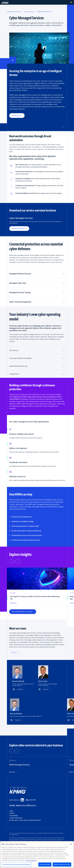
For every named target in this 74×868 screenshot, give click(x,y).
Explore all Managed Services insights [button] (22, 612)
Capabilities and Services (14, 12)
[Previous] (12, 561)
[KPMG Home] (5, 2)
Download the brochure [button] (19, 228)
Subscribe (31, 800)
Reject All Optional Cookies (62, 864)
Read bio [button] (20, 689)
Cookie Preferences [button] (16, 818)
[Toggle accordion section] (63, 350)
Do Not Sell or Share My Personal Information (25, 820)
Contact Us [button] (14, 652)
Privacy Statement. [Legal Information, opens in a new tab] (31, 861)
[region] (37, 855)
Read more (12, 772)
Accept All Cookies (45, 864)
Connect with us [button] (16, 115)
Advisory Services (29, 12)
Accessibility (14, 816)
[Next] (18, 561)
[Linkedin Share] (22, 800)
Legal (11, 811)
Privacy (12, 813)
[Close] (71, 844)
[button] (71, 2)
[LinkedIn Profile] (11, 720)
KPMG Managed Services (44, 12)
